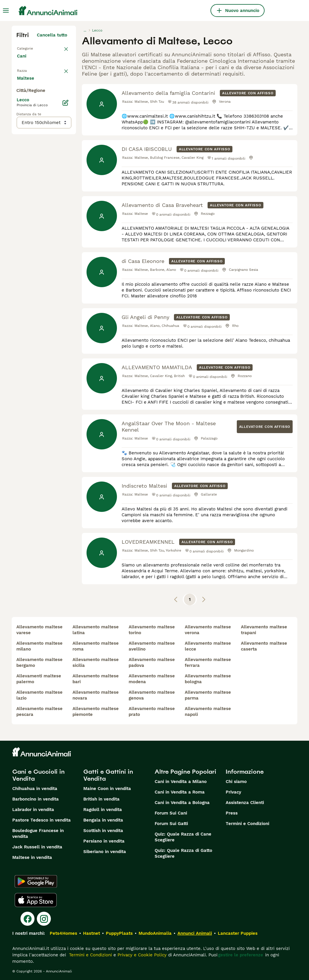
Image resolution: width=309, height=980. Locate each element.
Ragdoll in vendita (103, 810)
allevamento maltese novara (96, 695)
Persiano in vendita (104, 841)
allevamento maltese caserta (264, 646)
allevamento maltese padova (152, 662)
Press (232, 813)
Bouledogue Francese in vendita (38, 833)
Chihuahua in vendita (35, 789)
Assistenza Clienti (245, 803)
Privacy (233, 792)
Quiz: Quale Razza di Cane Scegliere (183, 837)
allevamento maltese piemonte (96, 712)
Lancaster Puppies (238, 933)
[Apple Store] (36, 900)
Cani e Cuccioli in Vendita (38, 775)
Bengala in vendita (103, 820)
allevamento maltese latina (96, 630)
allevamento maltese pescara (39, 712)
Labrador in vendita (33, 810)
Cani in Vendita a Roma (180, 792)
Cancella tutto (52, 35)
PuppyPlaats (119, 933)
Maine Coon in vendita (107, 789)
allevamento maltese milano (39, 646)
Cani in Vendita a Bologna (182, 803)
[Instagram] (44, 919)
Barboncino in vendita (36, 799)
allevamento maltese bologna (208, 679)
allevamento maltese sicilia (96, 662)
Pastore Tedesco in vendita (42, 820)
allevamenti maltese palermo (39, 679)
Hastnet (92, 933)
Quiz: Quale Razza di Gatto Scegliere (183, 853)
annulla (59, 75)
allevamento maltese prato (152, 712)
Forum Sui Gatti (171, 824)
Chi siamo (236, 782)
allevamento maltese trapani (264, 630)
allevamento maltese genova (152, 695)
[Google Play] (36, 881)
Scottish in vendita (103, 831)
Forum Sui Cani (171, 813)
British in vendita (101, 799)
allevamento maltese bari (96, 679)
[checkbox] (20, 105)
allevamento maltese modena (152, 679)
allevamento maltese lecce (208, 646)
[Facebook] (27, 919)
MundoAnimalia (155, 933)
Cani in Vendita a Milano (181, 782)
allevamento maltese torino (152, 630)
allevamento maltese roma (96, 646)
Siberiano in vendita (105, 852)
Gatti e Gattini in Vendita (108, 775)
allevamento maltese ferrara (208, 662)
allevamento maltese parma (208, 695)
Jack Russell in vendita (37, 847)
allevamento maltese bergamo (39, 662)
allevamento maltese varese (39, 630)
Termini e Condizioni (247, 824)
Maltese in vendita (32, 857)
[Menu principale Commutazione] (6, 11)
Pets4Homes (63, 933)
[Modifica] (65, 237)
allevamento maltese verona (208, 630)
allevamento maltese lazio (39, 695)
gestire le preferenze (241, 955)
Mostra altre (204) (52, 211)
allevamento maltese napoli (208, 712)
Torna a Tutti (31, 48)
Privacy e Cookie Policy (141, 955)
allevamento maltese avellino (152, 646)
